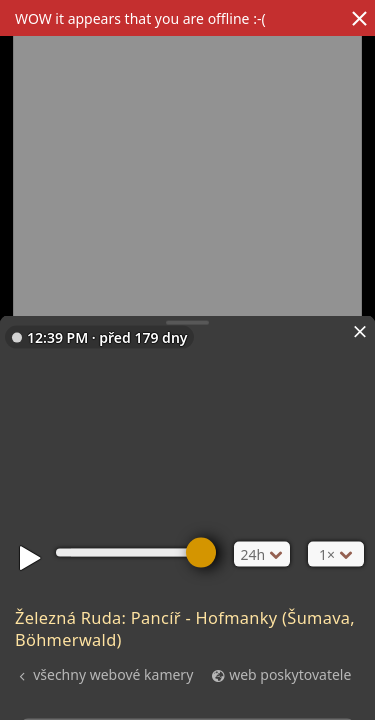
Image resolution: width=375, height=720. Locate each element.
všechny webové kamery (113, 673)
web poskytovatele (290, 673)
